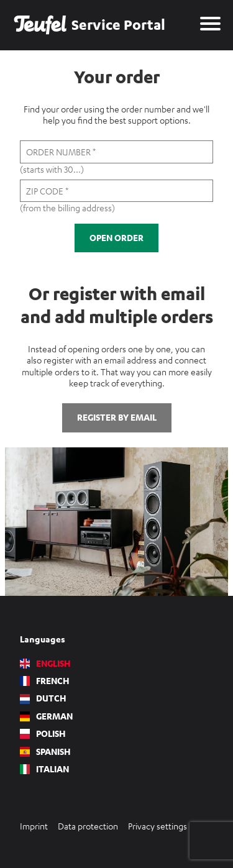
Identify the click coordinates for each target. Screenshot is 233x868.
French (45, 681)
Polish (43, 734)
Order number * (61, 152)
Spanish (45, 752)
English (45, 664)
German (46, 716)
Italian (44, 769)
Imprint (34, 826)
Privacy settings (158, 826)
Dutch (43, 698)
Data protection (88, 826)
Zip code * (47, 191)
